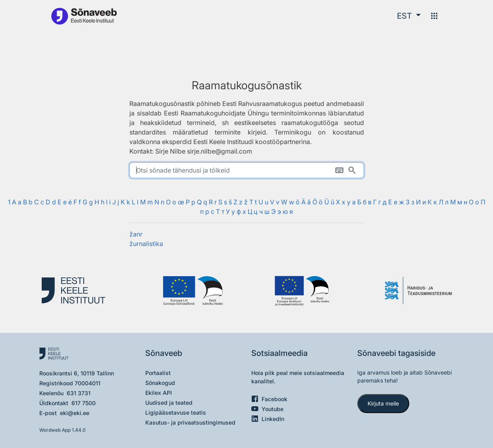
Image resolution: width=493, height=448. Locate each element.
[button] (409, 16)
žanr (136, 234)
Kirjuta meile (383, 403)
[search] (247, 170)
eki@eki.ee (75, 413)
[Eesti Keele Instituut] (77, 291)
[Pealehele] (84, 16)
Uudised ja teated (169, 403)
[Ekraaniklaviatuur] (339, 170)
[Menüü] (434, 16)
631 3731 (79, 393)
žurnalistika (146, 244)
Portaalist (158, 373)
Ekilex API (159, 393)
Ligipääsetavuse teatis (176, 412)
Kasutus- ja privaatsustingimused (190, 422)
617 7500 (84, 403)
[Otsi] (352, 170)
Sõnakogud (160, 383)
